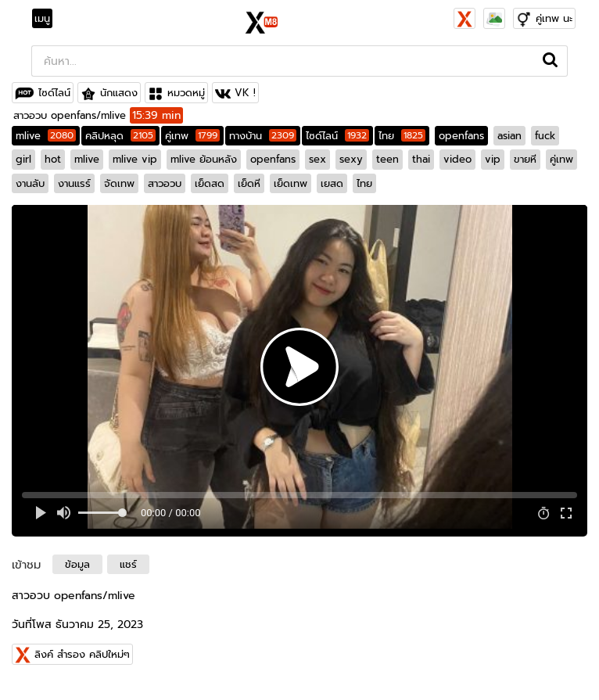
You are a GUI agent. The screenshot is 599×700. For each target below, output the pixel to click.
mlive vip (135, 159)
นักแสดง (119, 93)
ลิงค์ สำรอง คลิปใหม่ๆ (82, 654)
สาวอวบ (165, 183)
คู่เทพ (192, 136)
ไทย (402, 136)
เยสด (332, 183)
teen (387, 159)
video (457, 159)
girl (23, 159)
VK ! (245, 93)
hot (53, 159)
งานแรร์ (74, 183)
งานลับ (30, 183)
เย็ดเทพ (291, 183)
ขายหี (525, 159)
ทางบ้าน (263, 136)
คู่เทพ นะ (554, 18)
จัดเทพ (119, 183)
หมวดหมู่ (186, 93)
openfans (461, 136)
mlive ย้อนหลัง (204, 159)
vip (493, 159)
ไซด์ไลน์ (54, 93)
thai (421, 159)
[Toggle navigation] (47, 19)
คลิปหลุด (120, 136)
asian (509, 136)
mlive (46, 136)
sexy (351, 159)
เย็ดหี (249, 183)
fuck (545, 136)
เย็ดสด (210, 183)
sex (317, 159)
